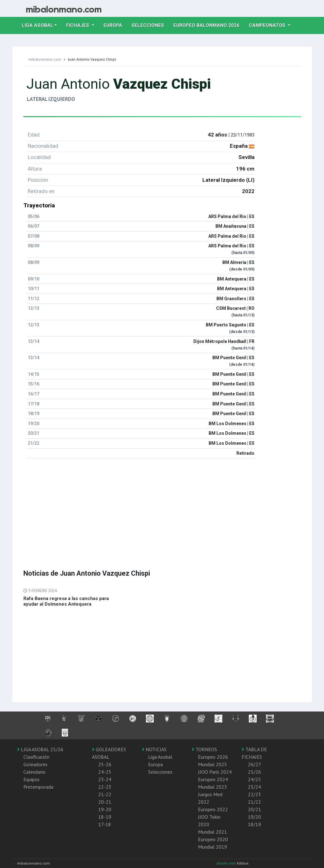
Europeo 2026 (213, 757)
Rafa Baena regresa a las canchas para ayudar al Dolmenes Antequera (66, 601)
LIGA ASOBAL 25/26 (40, 749)
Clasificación (36, 757)
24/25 (254, 779)
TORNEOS (204, 749)
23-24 (105, 779)
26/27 (254, 764)
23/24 (254, 787)
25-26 (105, 764)
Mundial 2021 (213, 832)
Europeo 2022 (213, 809)
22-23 (105, 787)
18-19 (105, 817)
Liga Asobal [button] (38, 25)
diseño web (227, 863)
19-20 (105, 809)
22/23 (254, 794)
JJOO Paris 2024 (215, 772)
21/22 (254, 802)
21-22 (105, 794)
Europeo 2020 (213, 839)
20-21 (105, 802)
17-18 (105, 824)
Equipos (31, 779)
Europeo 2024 (213, 779)
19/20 (254, 817)
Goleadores (35, 764)
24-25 (105, 772)
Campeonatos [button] (268, 25)
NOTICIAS (154, 749)
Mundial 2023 (213, 787)
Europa (115, 25)
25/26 (254, 772)
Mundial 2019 (213, 847)
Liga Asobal (160, 757)
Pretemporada (38, 787)
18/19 (254, 824)
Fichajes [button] (78, 25)
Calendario (34, 772)
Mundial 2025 (213, 764)
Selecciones (150, 25)
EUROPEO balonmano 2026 (209, 25)
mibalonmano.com (45, 59)
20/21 (254, 809)
